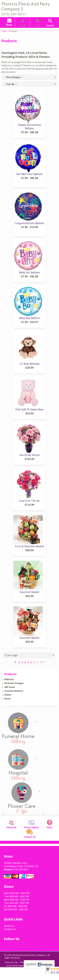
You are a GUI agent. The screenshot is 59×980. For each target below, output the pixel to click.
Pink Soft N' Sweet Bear (29, 414)
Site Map (35, 978)
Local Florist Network (17, 978)
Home (4, 32)
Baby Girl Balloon (29, 277)
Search (46, 26)
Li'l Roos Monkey (29, 369)
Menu (14, 25)
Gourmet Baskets (14, 696)
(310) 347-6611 (14, 14)
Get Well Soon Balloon (30, 179)
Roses (8, 703)
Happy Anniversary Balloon (29, 131)
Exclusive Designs (14, 688)
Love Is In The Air (29, 506)
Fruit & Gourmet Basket (29, 551)
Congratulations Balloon (29, 228)
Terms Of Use (12, 975)
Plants (8, 699)
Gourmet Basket (30, 597)
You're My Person (30, 460)
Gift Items (10, 692)
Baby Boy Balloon (30, 323)
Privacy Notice (29, 975)
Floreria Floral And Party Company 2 (26, 6)
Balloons (9, 684)
